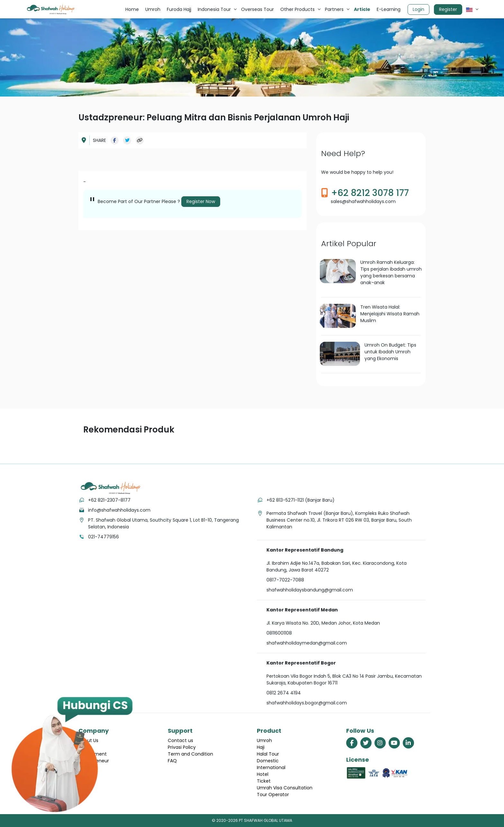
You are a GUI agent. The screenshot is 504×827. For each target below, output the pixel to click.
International (271, 767)
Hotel (263, 774)
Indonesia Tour (214, 9)
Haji (261, 747)
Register (448, 9)
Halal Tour (268, 754)
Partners (334, 9)
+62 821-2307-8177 (109, 500)
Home (132, 9)
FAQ (172, 761)
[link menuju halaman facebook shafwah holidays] (352, 743)
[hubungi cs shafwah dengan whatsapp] (72, 754)
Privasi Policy (182, 747)
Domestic (268, 761)
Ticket (264, 781)
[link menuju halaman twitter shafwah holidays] (366, 743)
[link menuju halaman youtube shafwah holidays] (394, 743)
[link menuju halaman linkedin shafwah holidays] (408, 743)
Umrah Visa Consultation (285, 788)
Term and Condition (190, 754)
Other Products (297, 9)
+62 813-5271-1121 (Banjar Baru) (301, 500)
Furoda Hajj (179, 9)
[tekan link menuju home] (111, 488)
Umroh (153, 9)
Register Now (201, 201)
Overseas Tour (257, 9)
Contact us (180, 740)
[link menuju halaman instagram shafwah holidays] (380, 743)
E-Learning (389, 9)
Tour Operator (273, 794)
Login (419, 9)
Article (362, 9)
